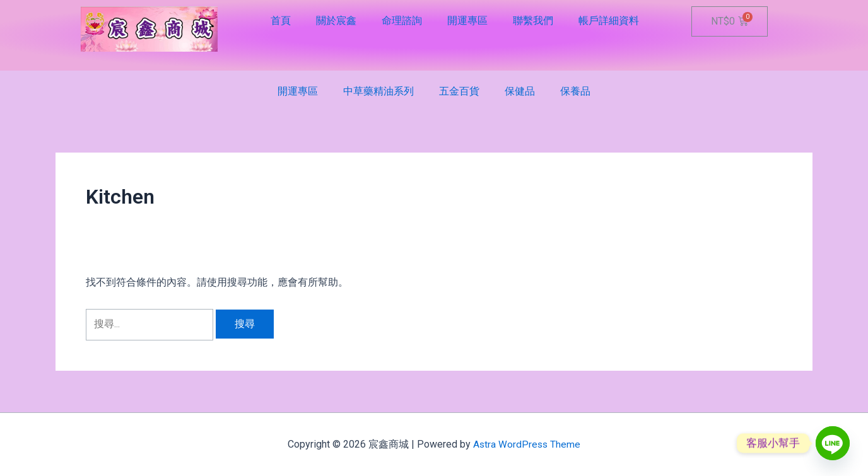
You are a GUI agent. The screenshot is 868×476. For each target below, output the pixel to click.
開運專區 (467, 20)
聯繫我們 (533, 20)
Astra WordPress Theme (527, 444)
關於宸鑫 (336, 20)
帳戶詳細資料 (609, 20)
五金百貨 (459, 91)
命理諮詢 (402, 20)
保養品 (575, 91)
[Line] (833, 443)
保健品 (520, 91)
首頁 (281, 20)
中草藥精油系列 (378, 91)
